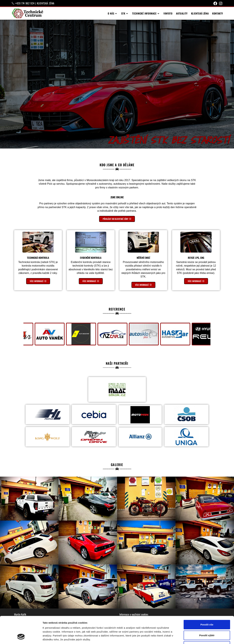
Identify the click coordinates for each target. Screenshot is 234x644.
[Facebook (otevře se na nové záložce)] (215, 4)
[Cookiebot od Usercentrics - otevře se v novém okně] (21, 638)
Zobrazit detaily (172, 638)
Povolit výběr (207, 612)
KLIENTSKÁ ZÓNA (46, 3)
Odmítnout (207, 623)
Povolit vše (207, 601)
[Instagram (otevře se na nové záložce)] (220, 4)
